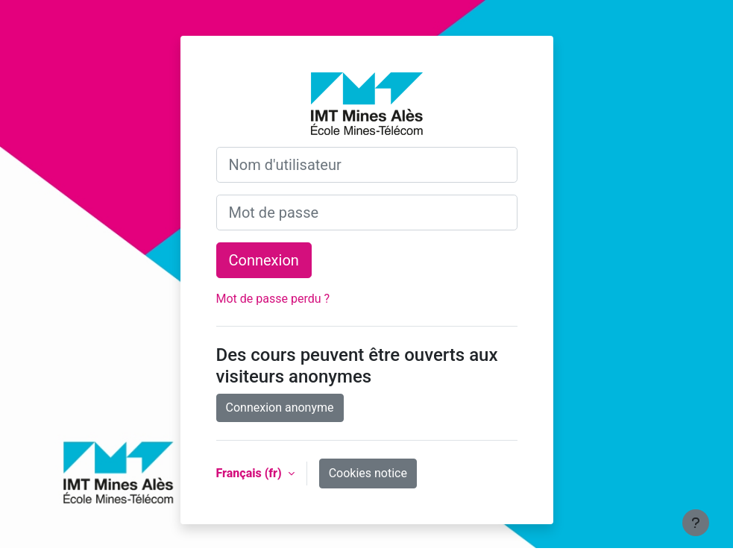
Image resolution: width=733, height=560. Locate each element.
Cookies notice (368, 473)
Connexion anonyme (280, 408)
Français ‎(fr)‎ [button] (251, 473)
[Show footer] (696, 523)
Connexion (264, 260)
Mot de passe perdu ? (273, 299)
